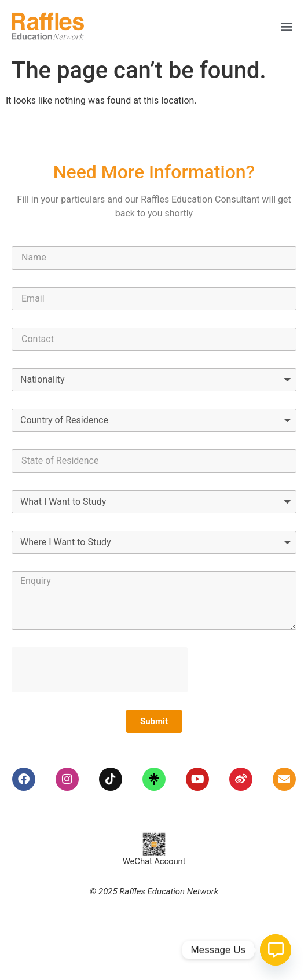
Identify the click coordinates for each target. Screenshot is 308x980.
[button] (287, 26)
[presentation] (100, 670)
